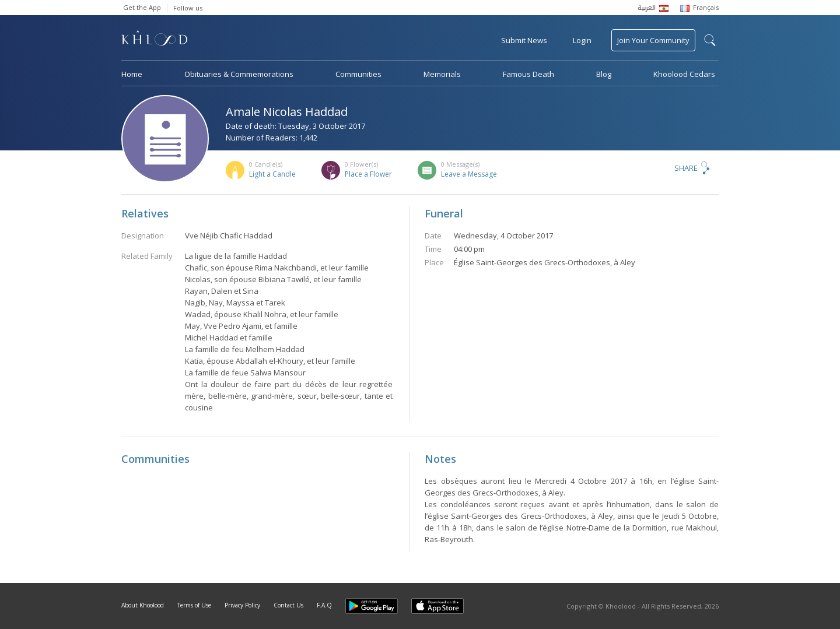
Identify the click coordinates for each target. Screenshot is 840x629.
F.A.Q (324, 605)
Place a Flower (368, 174)
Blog (604, 74)
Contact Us (288, 605)
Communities (358, 74)
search (710, 40)
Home (132, 74)
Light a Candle (272, 174)
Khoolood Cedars (684, 74)
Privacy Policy (242, 605)
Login (582, 40)
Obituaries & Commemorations (239, 74)
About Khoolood (143, 605)
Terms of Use (194, 605)
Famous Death (528, 74)
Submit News (524, 40)
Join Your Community (653, 40)
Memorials (442, 74)
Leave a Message (469, 174)
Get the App (142, 7)
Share (686, 168)
